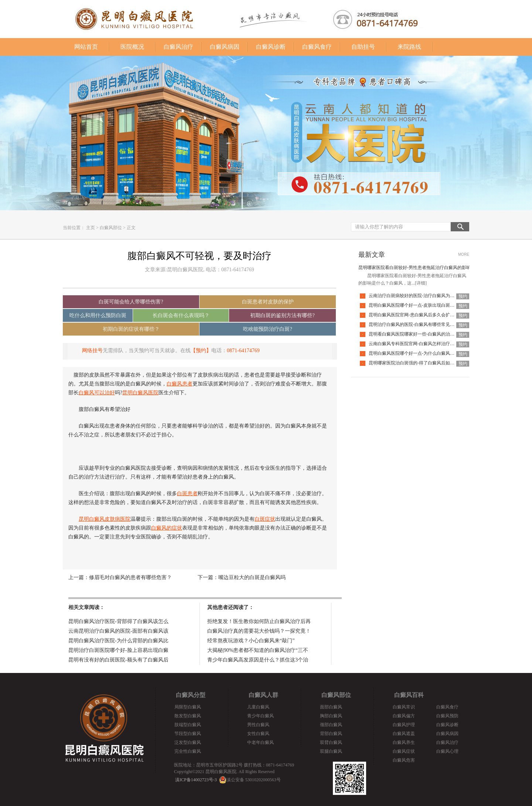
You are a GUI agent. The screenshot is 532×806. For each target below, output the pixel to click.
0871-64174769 (243, 351)
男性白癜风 (258, 725)
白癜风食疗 (317, 47)
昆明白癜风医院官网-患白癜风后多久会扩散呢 (414, 315)
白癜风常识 (404, 707)
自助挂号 (363, 47)
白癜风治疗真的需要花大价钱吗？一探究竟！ (259, 631)
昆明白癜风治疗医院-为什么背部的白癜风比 (118, 641)
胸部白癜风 (331, 716)
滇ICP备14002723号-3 (196, 780)
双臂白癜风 (331, 742)
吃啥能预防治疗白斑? (267, 329)
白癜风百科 (409, 695)
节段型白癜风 (188, 734)
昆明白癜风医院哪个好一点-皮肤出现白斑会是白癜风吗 (423, 305)
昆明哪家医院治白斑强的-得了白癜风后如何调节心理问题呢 (427, 363)
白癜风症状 (404, 751)
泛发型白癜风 (188, 742)
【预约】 (201, 351)
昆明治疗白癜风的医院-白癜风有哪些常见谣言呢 (416, 324)
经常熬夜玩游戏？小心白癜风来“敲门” (251, 641)
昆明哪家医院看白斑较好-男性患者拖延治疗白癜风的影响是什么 (421, 268)
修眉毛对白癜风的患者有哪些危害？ (130, 577)
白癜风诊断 (271, 47)
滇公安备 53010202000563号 (254, 780)
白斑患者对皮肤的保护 (268, 302)
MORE (464, 254)
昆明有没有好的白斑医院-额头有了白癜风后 (118, 660)
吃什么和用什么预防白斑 (98, 315)
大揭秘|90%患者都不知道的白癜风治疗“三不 (258, 650)
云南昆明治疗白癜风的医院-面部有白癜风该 (118, 631)
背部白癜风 (331, 734)
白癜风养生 (404, 742)
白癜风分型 (191, 695)
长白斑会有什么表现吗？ (181, 315)
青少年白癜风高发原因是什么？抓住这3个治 (258, 660)
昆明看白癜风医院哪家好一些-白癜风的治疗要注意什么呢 (425, 334)
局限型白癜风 (188, 707)
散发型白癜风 (188, 716)
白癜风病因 (225, 47)
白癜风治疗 (178, 47)
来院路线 (409, 47)
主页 (91, 228)
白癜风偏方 (404, 716)
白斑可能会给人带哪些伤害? (131, 302)
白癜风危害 (404, 760)
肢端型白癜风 (188, 725)
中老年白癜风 (260, 742)
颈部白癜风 (331, 725)
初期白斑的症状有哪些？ (131, 329)
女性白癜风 (258, 734)
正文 (131, 228)
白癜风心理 (447, 751)
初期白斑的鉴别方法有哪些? (282, 315)
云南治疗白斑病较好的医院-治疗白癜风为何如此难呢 (420, 296)
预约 (463, 296)
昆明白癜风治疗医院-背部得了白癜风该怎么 (118, 621)
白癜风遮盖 (404, 734)
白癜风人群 (263, 695)
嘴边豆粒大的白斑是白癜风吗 (252, 577)
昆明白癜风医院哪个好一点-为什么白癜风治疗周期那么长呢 (427, 353)
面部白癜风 (331, 707)
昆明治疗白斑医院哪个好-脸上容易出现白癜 (118, 650)
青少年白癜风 (260, 716)
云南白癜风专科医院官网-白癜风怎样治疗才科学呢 (418, 344)
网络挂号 (92, 351)
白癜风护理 (404, 725)
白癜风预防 (447, 716)
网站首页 (86, 47)
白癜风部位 (111, 228)
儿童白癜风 (258, 707)
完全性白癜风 (188, 751)
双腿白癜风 (331, 751)
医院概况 (132, 47)
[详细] (421, 283)
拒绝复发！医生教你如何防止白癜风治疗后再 (259, 621)
